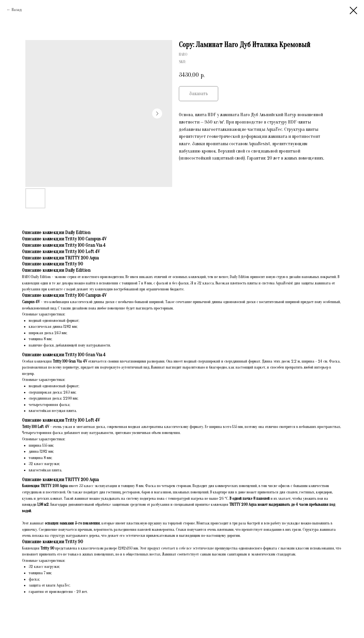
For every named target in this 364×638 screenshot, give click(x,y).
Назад (17, 10)
